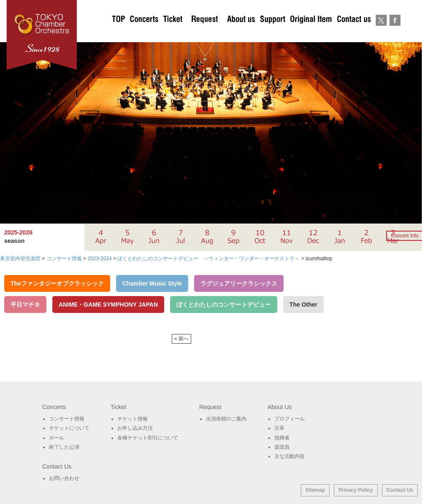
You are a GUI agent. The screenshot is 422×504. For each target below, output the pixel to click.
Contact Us (400, 490)
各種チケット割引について (148, 438)
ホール (57, 438)
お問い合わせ (354, 34)
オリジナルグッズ (311, 34)
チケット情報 (133, 419)
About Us (241, 34)
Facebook (395, 34)
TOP (119, 34)
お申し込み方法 (135, 428)
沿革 (279, 428)
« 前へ (181, 339)
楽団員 (282, 447)
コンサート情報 (67, 419)
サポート (272, 34)
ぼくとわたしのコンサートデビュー (224, 305)
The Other (303, 305)
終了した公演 (64, 447)
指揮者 (282, 438)
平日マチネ (25, 305)
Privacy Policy (356, 490)
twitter (381, 34)
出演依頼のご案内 (205, 34)
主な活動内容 (289, 456)
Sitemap (315, 490)
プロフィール (289, 419)
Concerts (144, 34)
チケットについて (173, 34)
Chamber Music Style (152, 283)
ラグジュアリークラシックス (239, 283)
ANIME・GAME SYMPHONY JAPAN (108, 305)
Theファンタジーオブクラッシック (57, 283)
